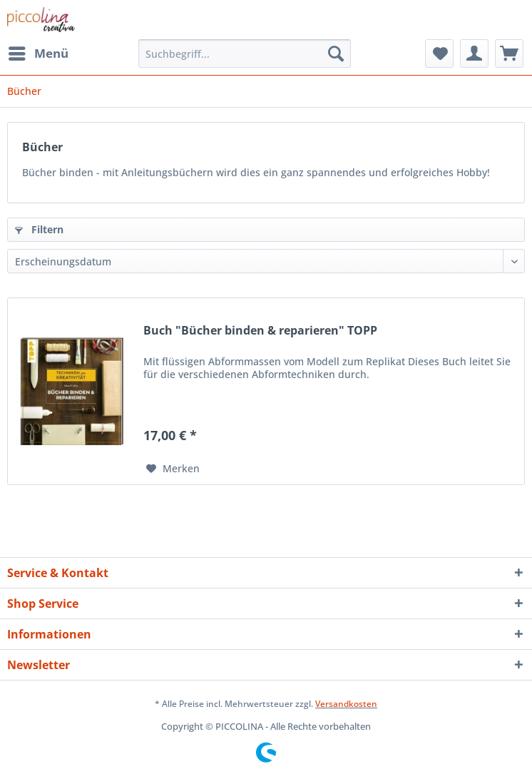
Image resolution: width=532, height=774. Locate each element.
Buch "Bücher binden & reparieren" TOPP (260, 331)
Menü (39, 52)
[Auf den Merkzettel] (173, 469)
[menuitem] (38, 54)
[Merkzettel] (439, 54)
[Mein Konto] (474, 54)
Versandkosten (346, 704)
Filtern (39, 229)
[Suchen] (336, 54)
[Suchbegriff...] (245, 54)
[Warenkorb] (509, 54)
